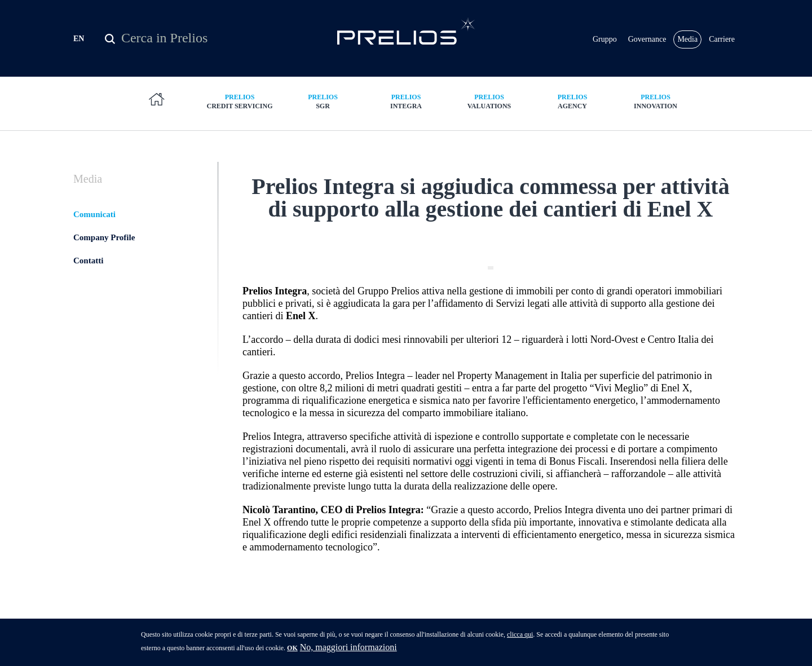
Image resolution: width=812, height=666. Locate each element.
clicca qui (520, 639)
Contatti (88, 261)
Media (687, 39)
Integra (406, 101)
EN (79, 39)
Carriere (722, 39)
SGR (323, 101)
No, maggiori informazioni (348, 652)
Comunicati (94, 214)
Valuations (489, 101)
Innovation (656, 101)
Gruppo (605, 39)
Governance (647, 39)
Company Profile (104, 237)
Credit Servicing (240, 101)
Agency (572, 101)
